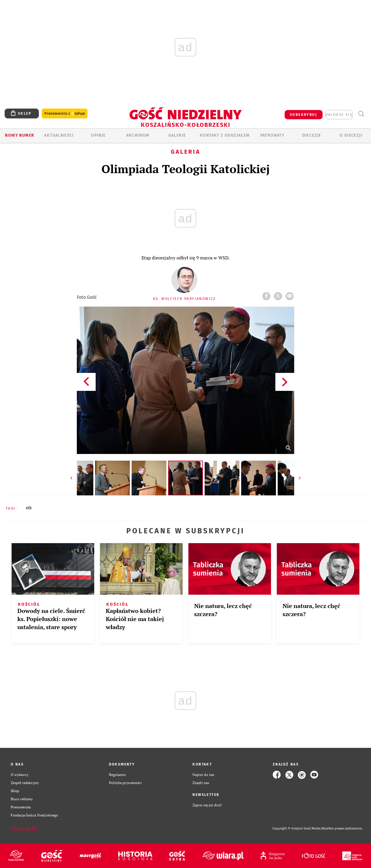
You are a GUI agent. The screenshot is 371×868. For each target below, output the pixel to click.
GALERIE (177, 135)
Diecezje (312, 135)
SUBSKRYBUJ (303, 115)
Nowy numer (20, 135)
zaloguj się (339, 115)
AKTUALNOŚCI (59, 135)
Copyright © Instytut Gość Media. (297, 828)
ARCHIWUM (138, 135)
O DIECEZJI (351, 135)
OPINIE (98, 135)
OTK (29, 508)
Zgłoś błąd (24, 829)
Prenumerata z (65, 114)
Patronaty (272, 135)
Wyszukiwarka (361, 114)
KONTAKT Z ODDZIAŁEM (225, 135)
